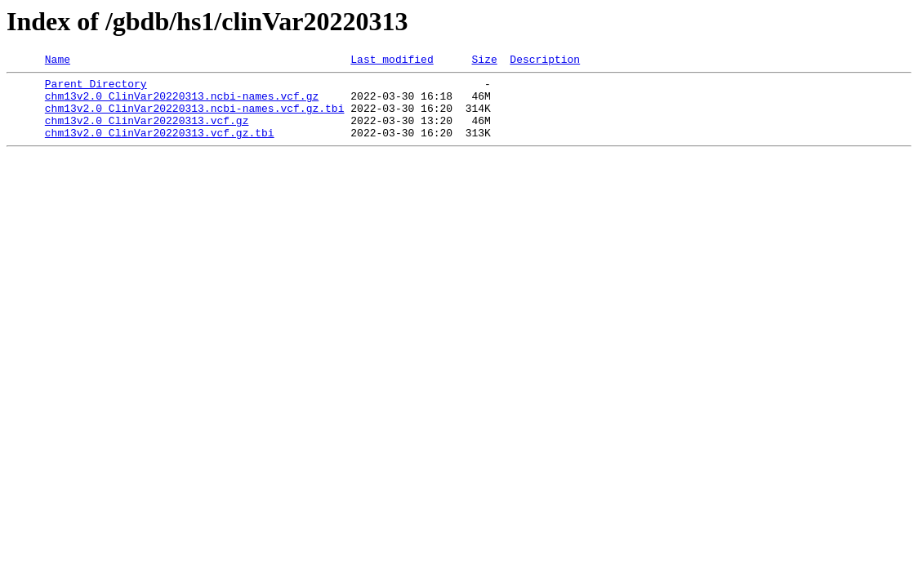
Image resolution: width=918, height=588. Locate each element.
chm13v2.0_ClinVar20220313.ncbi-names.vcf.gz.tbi (195, 118)
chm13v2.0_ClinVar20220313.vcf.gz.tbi (160, 147)
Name (58, 61)
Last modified (392, 61)
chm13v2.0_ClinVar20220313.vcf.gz (147, 132)
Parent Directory (96, 88)
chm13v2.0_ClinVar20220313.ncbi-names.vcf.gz (182, 103)
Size (484, 61)
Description (545, 61)
